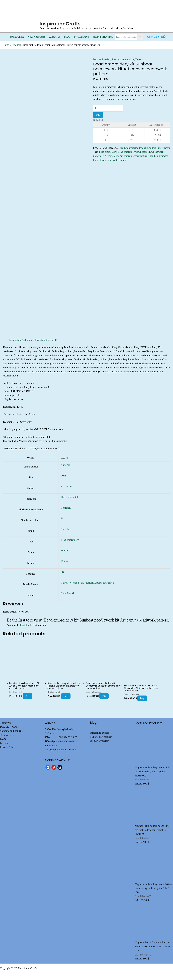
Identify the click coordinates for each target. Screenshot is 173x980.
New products (37, 37)
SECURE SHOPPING (103, 37)
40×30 (64, 476)
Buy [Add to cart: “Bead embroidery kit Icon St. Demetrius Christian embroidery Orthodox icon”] (104, 696)
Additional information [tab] (33, 340)
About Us (55, 37)
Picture (65, 561)
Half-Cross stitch (70, 497)
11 (62, 519)
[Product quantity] (108, 108)
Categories (17, 37)
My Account (82, 37)
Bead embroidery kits (123, 59)
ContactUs (5, 723)
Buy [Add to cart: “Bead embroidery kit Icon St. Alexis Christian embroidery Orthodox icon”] (28, 696)
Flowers (139, 59)
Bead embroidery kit (128, 152)
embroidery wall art (134, 156)
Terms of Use (7, 735)
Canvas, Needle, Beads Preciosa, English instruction (87, 583)
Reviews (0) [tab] (51, 340)
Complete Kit (68, 593)
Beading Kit (146, 152)
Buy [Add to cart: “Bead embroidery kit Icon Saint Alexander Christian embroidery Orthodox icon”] (142, 698)
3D (62, 572)
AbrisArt (65, 465)
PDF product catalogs (101, 737)
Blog (67, 37)
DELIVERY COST (9, 727)
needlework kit (120, 160)
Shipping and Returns (11, 731)
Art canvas (66, 486)
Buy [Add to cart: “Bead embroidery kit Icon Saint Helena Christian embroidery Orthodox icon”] (66, 696)
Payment (5, 743)
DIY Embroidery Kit (112, 156)
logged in (25, 625)
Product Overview (99, 741)
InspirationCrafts (60, 24)
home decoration (102, 160)
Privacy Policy (7, 747)
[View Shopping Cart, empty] (155, 37)
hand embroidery (159, 156)
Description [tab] (15, 340)
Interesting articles (100, 733)
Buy (98, 115)
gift (147, 156)
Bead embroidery (102, 59)
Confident (66, 508)
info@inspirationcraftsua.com (60, 750)
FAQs (3, 739)
